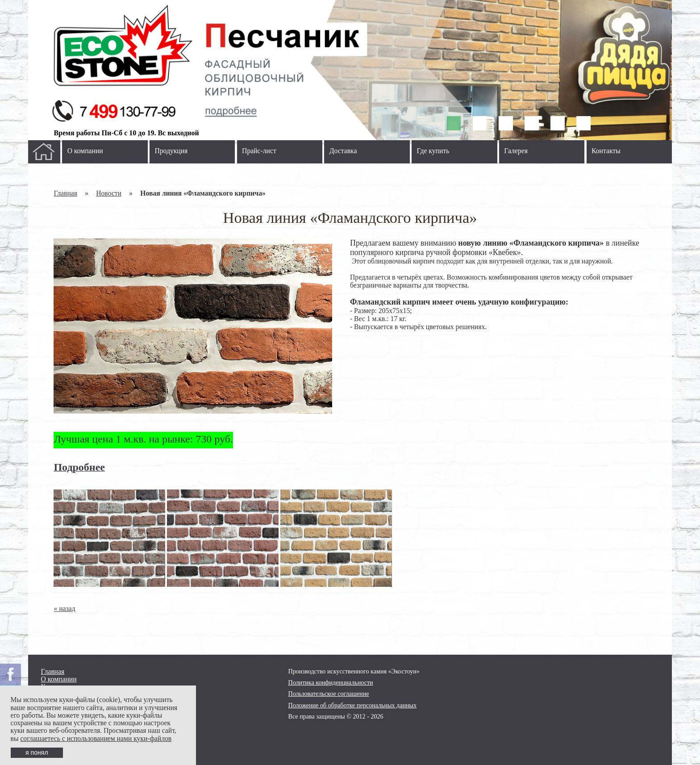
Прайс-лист (259, 151)
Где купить (433, 151)
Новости (109, 193)
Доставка (343, 151)
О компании (85, 151)
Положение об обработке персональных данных (353, 705)
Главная (65, 193)
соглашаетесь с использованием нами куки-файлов (96, 738)
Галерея (516, 151)
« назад (64, 608)
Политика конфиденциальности (331, 682)
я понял (37, 752)
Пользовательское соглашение (329, 694)
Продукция (171, 151)
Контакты (606, 151)
